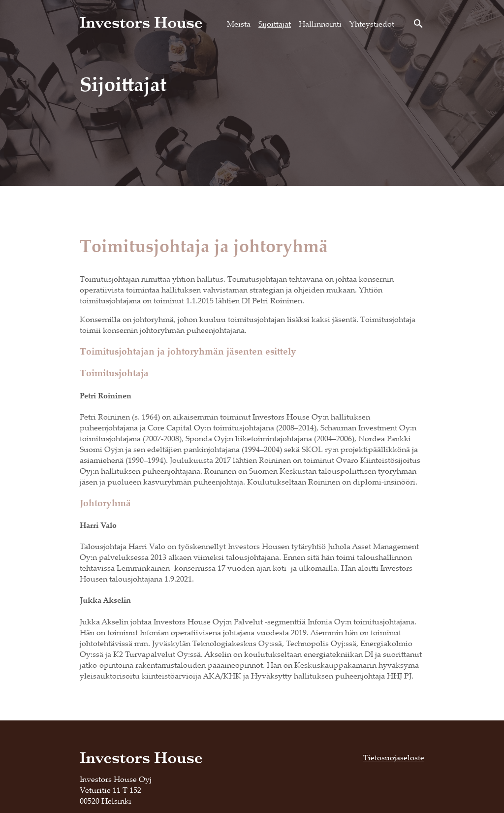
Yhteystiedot (372, 24)
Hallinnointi (320, 24)
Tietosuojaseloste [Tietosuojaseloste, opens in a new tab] (394, 757)
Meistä (239, 24)
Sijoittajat (275, 24)
